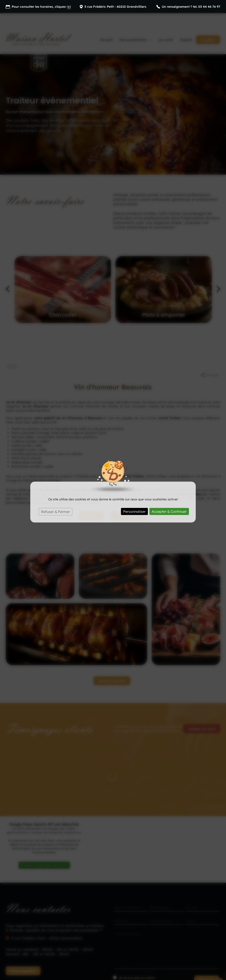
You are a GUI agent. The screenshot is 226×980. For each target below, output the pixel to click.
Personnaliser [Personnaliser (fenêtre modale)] (134, 500)
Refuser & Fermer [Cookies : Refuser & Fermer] (56, 500)
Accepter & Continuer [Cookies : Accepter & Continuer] (169, 500)
